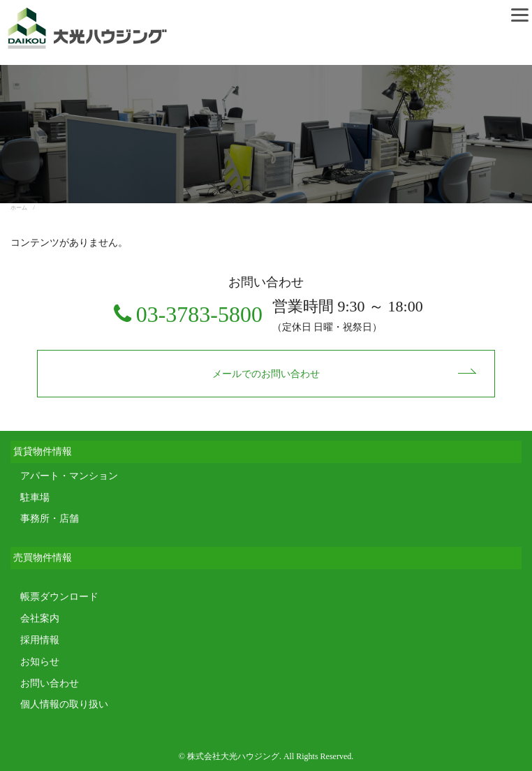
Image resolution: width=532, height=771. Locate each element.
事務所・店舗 (50, 519)
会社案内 (40, 618)
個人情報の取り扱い (64, 704)
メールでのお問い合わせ (266, 374)
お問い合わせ (50, 683)
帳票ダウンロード (59, 597)
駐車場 (35, 498)
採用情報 (40, 640)
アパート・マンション (69, 476)
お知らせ (40, 662)
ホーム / (25, 208)
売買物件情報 (43, 558)
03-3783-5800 (199, 314)
